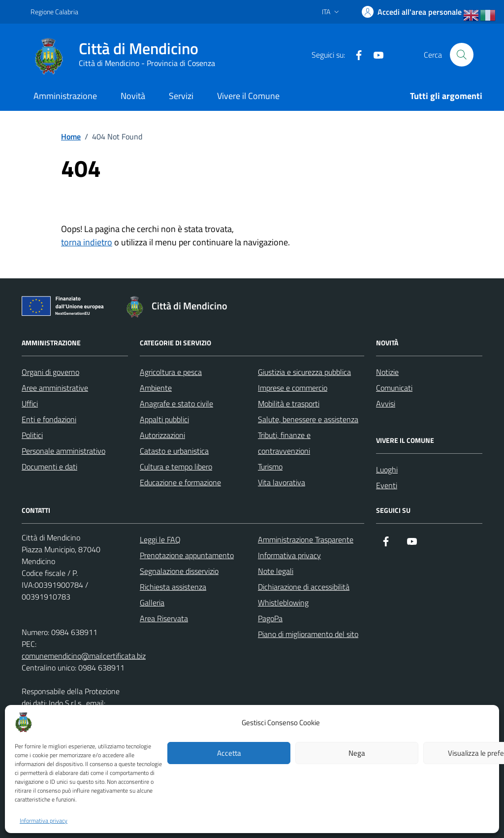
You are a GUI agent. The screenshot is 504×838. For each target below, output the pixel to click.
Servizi (181, 96)
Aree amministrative (55, 388)
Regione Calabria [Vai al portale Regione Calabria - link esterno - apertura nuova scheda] (54, 12)
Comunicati (394, 388)
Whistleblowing (283, 603)
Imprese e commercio (293, 388)
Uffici (30, 403)
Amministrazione (65, 96)
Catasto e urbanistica (174, 451)
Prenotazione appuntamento (187, 555)
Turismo (270, 467)
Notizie (387, 372)
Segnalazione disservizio (179, 571)
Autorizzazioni (162, 435)
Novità (133, 96)
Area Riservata (164, 618)
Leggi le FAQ (160, 539)
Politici (32, 435)
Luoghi (387, 469)
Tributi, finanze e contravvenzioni (284, 443)
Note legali (276, 571)
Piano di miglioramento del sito (308, 634)
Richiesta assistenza (173, 587)
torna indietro (87, 242)
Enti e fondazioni (49, 419)
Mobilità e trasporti (289, 403)
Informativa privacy (44, 821)
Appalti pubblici (164, 419)
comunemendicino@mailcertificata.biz (84, 656)
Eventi (387, 485)
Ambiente (156, 388)
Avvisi (386, 403)
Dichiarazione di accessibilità (304, 587)
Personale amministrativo (63, 451)
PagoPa (270, 618)
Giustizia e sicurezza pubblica (304, 372)
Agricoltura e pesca (171, 372)
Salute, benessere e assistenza (308, 419)
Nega (357, 753)
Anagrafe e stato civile (176, 403)
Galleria (152, 603)
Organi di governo (50, 372)
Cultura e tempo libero (176, 467)
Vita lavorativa (282, 482)
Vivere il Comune (248, 96)
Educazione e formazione (180, 482)
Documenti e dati (49, 467)
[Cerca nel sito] (462, 55)
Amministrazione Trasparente (306, 539)
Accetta (229, 753)
